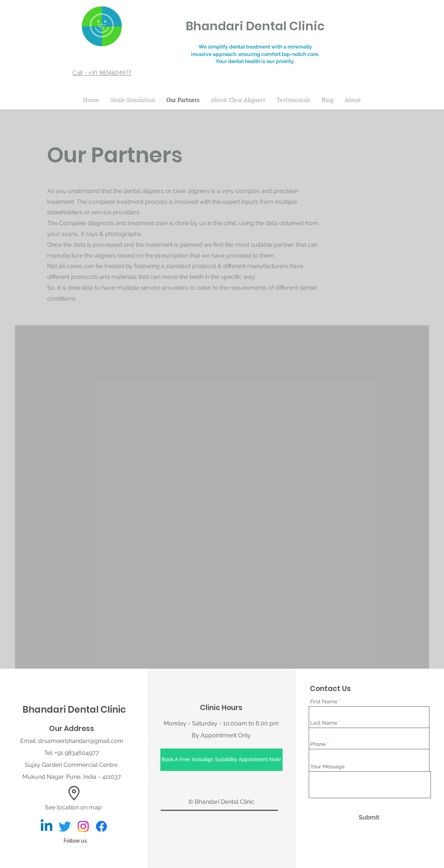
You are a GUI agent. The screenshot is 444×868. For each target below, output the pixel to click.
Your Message (327, 766)
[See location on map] (74, 808)
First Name (324, 701)
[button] (74, 793)
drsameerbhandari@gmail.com (81, 741)
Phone (318, 744)
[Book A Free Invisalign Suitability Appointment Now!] (221, 760)
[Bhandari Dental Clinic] (47, 826)
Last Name (324, 723)
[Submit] (369, 818)
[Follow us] (77, 841)
